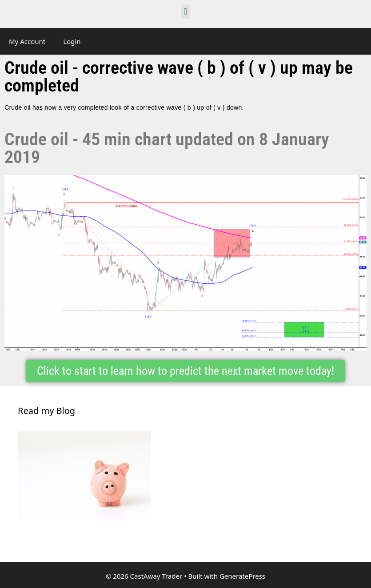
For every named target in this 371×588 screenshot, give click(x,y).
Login (72, 41)
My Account (27, 41)
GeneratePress (242, 576)
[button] (185, 12)
